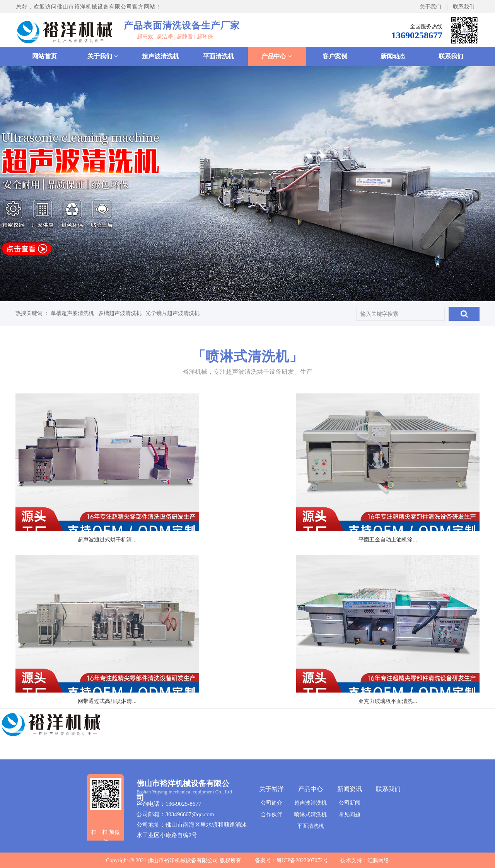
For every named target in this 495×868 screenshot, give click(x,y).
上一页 (180, 682)
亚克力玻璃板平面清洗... (91, 654)
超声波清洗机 (160, 56)
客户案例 (335, 56)
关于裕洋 (271, 789)
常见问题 (350, 814)
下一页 (223, 682)
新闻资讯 (350, 789)
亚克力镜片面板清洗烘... (247, 654)
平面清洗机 (218, 56)
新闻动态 (393, 56)
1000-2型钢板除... (404, 654)
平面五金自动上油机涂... (247, 516)
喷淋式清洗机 (311, 814)
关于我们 (430, 7)
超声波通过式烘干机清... (91, 516)
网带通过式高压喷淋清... (404, 516)
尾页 (253, 682)
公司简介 (271, 803)
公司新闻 (350, 803)
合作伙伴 (271, 814)
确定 (345, 682)
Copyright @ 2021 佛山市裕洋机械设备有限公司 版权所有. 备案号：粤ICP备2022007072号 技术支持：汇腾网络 (247, 860)
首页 (150, 682)
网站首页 (44, 56)
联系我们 (464, 7)
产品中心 (277, 56)
